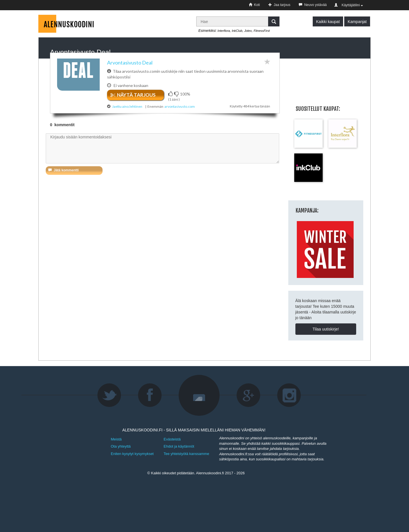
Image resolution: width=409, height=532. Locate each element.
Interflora (224, 31)
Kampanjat (357, 22)
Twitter (109, 395)
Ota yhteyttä (121, 446)
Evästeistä (172, 439)
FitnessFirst (262, 31)
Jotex (248, 31)
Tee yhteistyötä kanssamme (186, 454)
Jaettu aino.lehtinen (127, 106)
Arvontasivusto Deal (130, 63)
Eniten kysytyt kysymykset (132, 454)
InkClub (237, 31)
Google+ (249, 395)
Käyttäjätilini (349, 5)
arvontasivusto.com (180, 106)
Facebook (150, 395)
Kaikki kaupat (328, 22)
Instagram (289, 395)
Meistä (116, 439)
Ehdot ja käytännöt (179, 446)
